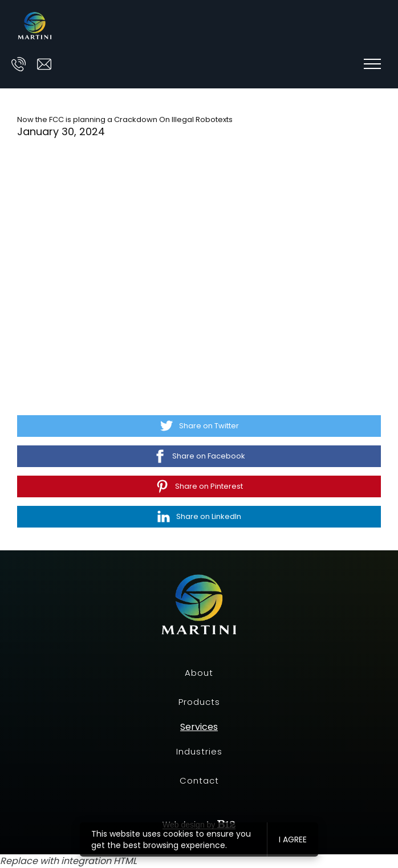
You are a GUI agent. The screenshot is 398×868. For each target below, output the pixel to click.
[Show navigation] (372, 64)
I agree (293, 839)
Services (199, 727)
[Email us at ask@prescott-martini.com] (44, 64)
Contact (199, 780)
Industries (199, 751)
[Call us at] (19, 64)
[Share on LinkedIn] (199, 517)
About (199, 673)
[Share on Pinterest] (199, 486)
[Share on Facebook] (199, 456)
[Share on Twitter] (199, 426)
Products (199, 702)
